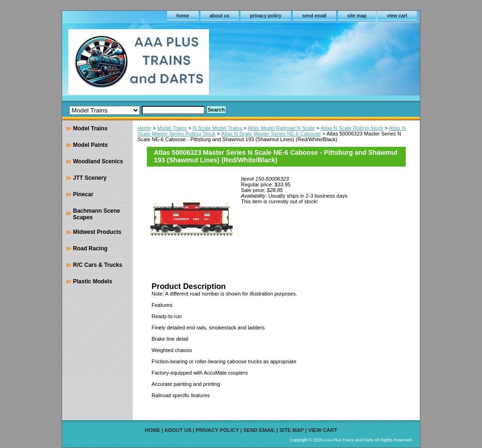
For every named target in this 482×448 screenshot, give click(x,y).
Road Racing (90, 248)
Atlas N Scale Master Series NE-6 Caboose (271, 134)
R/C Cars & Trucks (98, 265)
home (183, 16)
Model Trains (172, 128)
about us (220, 16)
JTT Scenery (90, 178)
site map (357, 16)
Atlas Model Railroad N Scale (281, 128)
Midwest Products (97, 232)
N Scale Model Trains (217, 128)
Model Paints (90, 145)
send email (314, 16)
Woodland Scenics (98, 161)
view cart (397, 16)
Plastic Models (92, 281)
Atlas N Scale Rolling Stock (352, 128)
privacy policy (266, 16)
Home (144, 128)
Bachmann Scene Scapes (96, 214)
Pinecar (83, 194)
